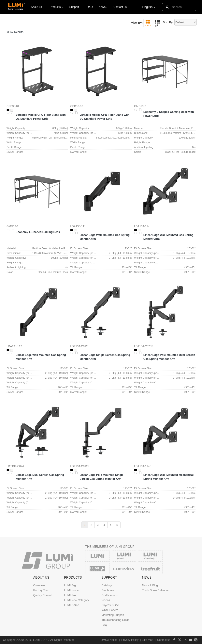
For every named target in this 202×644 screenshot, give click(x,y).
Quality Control (42, 595)
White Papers (110, 610)
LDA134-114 (142, 226)
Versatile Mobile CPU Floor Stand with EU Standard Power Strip (104, 117)
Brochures (108, 590)
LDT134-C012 (79, 346)
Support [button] (75, 7)
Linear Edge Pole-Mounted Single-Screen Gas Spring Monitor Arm (102, 477)
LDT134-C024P (144, 346)
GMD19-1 (13, 226)
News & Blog (150, 585)
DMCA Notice (109, 640)
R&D (90, 7)
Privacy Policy (130, 640)
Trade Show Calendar (155, 590)
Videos (106, 600)
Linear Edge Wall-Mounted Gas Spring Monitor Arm (105, 237)
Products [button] (57, 7)
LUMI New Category (77, 600)
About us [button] (37, 7)
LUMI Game (72, 605)
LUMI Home (72, 590)
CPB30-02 (77, 106)
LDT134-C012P (80, 466)
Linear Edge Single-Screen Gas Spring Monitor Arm (105, 357)
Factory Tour (41, 590)
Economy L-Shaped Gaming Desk (38, 232)
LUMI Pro (70, 595)
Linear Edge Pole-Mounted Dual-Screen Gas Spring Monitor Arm (169, 357)
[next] (117, 525)
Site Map (148, 640)
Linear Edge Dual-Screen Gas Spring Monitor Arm (40, 477)
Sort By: (168, 22)
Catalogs (107, 585)
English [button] (149, 7)
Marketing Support (113, 615)
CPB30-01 (13, 106)
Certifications (110, 595)
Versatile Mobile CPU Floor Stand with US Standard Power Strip (41, 117)
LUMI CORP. (41, 640)
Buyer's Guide (110, 605)
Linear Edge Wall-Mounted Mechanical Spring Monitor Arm (169, 477)
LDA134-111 (78, 226)
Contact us (120, 7)
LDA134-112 (14, 346)
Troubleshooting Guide (115, 620)
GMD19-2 (140, 106)
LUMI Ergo (71, 585)
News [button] (103, 7)
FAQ (104, 625)
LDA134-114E (143, 466)
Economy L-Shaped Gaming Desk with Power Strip (169, 114)
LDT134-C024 (15, 466)
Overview (39, 585)
